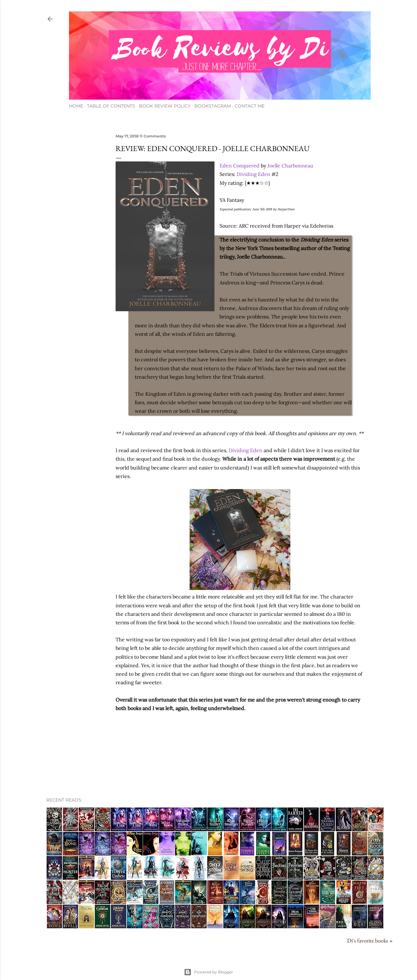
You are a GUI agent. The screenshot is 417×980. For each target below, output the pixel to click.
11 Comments (153, 136)
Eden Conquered (240, 166)
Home (76, 106)
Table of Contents (111, 106)
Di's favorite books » (370, 940)
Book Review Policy (165, 106)
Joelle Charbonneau (290, 166)
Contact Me (250, 106)
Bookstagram (213, 106)
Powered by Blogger (208, 972)
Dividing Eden (253, 174)
